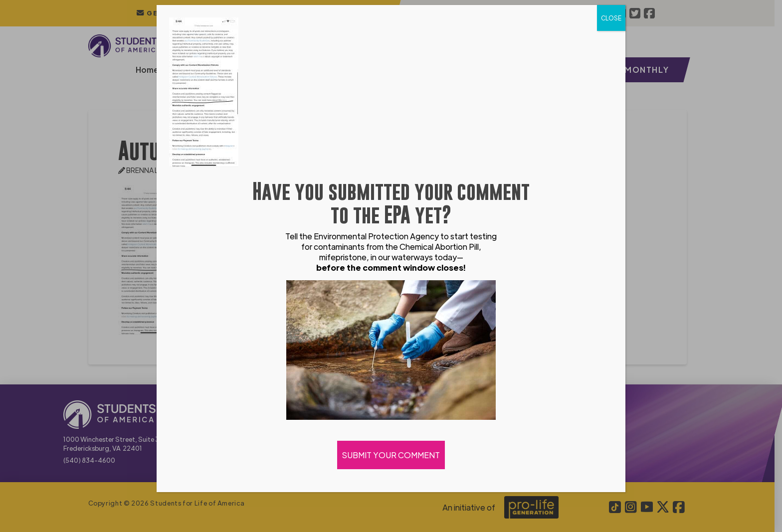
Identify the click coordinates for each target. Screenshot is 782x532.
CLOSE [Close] (611, 18)
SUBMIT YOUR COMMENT (391, 455)
